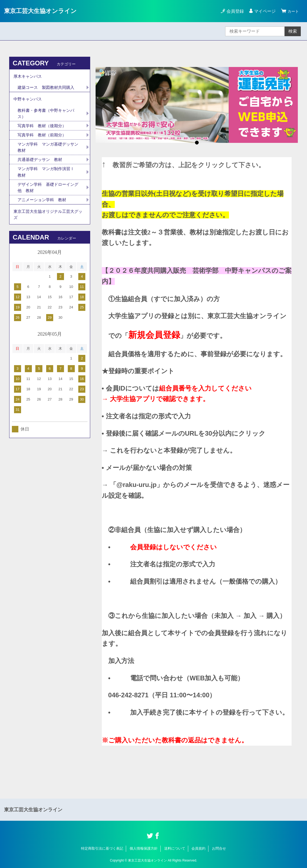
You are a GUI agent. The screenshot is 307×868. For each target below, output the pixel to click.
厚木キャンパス (29, 77)
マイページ (263, 11)
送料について (175, 848)
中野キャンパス (29, 101)
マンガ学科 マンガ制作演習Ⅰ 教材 (50, 176)
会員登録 (234, 11)
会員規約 (198, 848)
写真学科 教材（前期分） (43, 138)
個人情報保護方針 (144, 848)
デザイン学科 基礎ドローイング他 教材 (48, 192)
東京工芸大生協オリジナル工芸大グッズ (48, 220)
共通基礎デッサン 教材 (41, 163)
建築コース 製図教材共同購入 (48, 88)
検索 (293, 31)
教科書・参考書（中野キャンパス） (48, 116)
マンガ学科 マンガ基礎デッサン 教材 (48, 151)
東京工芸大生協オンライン (44, 11)
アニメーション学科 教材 (43, 205)
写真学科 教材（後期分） (43, 128)
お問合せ (219, 848)
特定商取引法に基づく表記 (102, 848)
